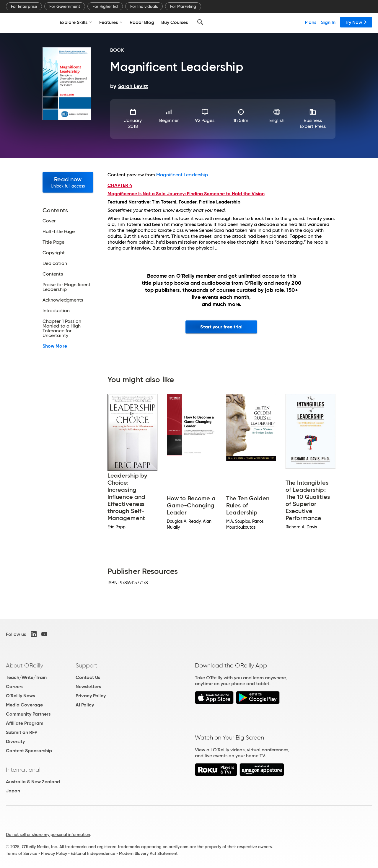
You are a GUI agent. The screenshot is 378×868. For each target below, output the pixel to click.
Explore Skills (76, 22)
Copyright (54, 253)
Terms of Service (22, 854)
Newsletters (88, 687)
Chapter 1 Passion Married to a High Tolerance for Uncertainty (62, 328)
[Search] (200, 22)
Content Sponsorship (29, 751)
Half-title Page (59, 232)
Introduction (56, 311)
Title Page (53, 242)
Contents (53, 274)
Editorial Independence (93, 854)
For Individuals (144, 6)
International (23, 770)
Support (87, 665)
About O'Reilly (25, 665)
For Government (65, 6)
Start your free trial (221, 327)
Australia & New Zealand (33, 782)
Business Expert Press (313, 123)
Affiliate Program (25, 723)
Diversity (15, 741)
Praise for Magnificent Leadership (66, 287)
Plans (311, 22)
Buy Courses (175, 22)
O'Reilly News (20, 696)
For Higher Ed (105, 6)
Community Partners (28, 714)
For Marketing (183, 6)
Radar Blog (142, 22)
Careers (15, 687)
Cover (49, 221)
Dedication (55, 263)
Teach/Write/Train (26, 677)
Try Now (356, 22)
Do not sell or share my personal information (48, 835)
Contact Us (88, 677)
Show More (55, 346)
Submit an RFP (22, 732)
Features (111, 22)
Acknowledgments (63, 300)
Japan (13, 791)
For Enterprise (24, 6)
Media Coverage (24, 705)
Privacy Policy (91, 696)
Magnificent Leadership (182, 175)
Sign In (328, 22)
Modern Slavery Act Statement (148, 854)
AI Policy (85, 705)
